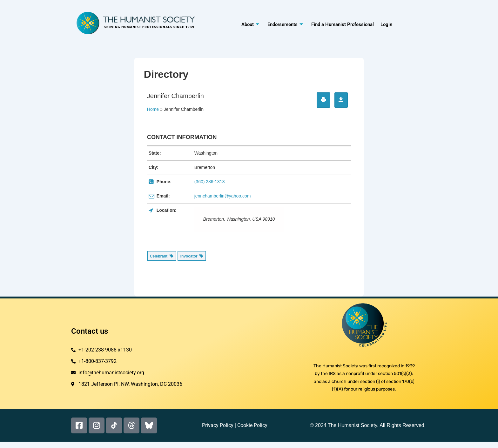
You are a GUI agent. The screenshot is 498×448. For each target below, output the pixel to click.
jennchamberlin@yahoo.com (223, 196)
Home (153, 109)
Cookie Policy (252, 425)
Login (386, 24)
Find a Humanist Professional (343, 24)
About (250, 24)
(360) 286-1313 (210, 182)
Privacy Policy (218, 425)
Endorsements (285, 24)
